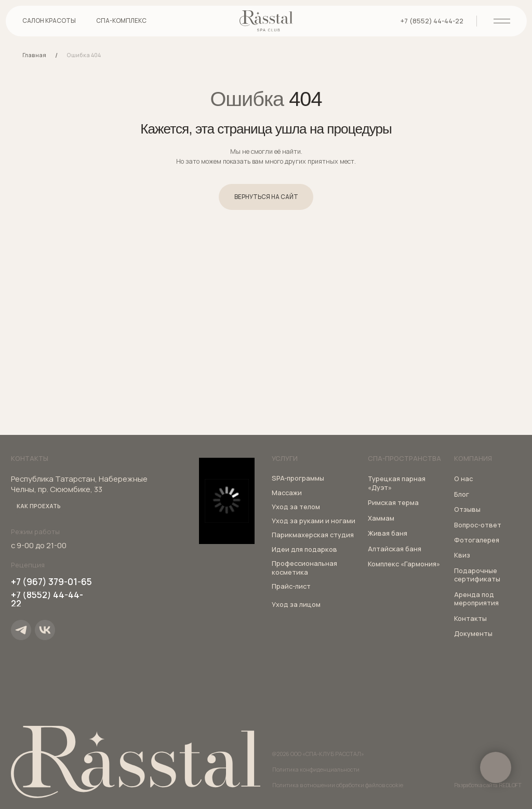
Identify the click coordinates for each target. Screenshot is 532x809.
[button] (121, 24)
